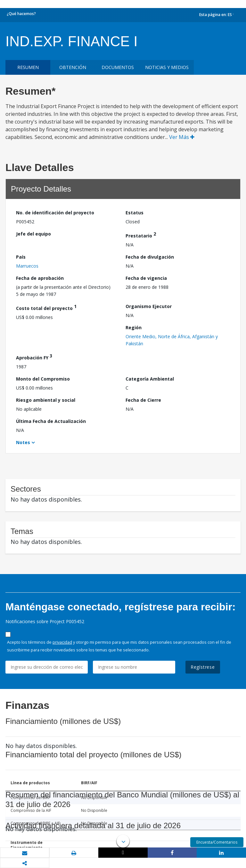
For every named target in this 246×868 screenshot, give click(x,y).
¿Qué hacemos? (21, 14)
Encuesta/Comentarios (217, 842)
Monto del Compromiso (43, 379)
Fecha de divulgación (150, 257)
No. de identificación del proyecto (55, 213)
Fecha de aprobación (40, 278)
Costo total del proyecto (46, 307)
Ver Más (182, 137)
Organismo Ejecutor (149, 306)
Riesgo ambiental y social (46, 400)
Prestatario (141, 235)
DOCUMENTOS (118, 67)
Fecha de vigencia (146, 278)
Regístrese (203, 667)
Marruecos (27, 266)
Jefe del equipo (33, 234)
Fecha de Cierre (143, 400)
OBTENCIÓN (73, 67)
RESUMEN (28, 67)
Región (134, 327)
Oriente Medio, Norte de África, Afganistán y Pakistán (172, 340)
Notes (23, 442)
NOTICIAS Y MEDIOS (167, 67)
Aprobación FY (34, 357)
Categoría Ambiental (150, 379)
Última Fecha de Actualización (51, 421)
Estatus (135, 213)
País (21, 257)
